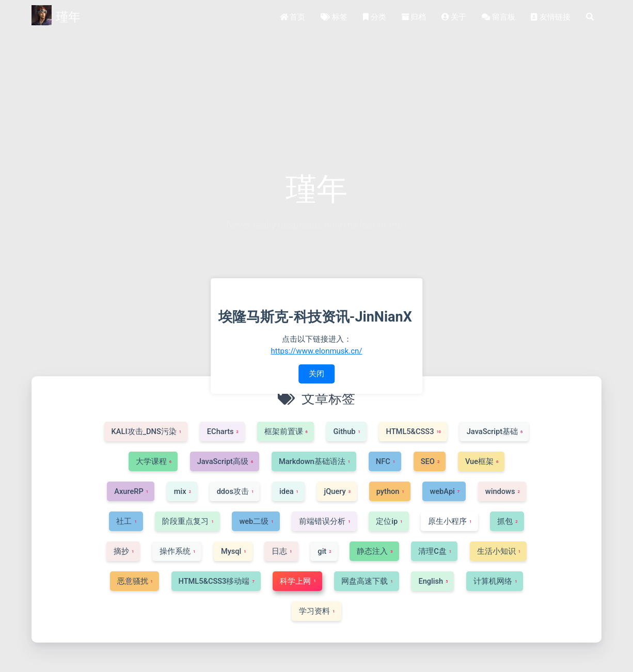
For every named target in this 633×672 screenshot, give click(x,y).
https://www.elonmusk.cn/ (317, 350)
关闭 (316, 374)
